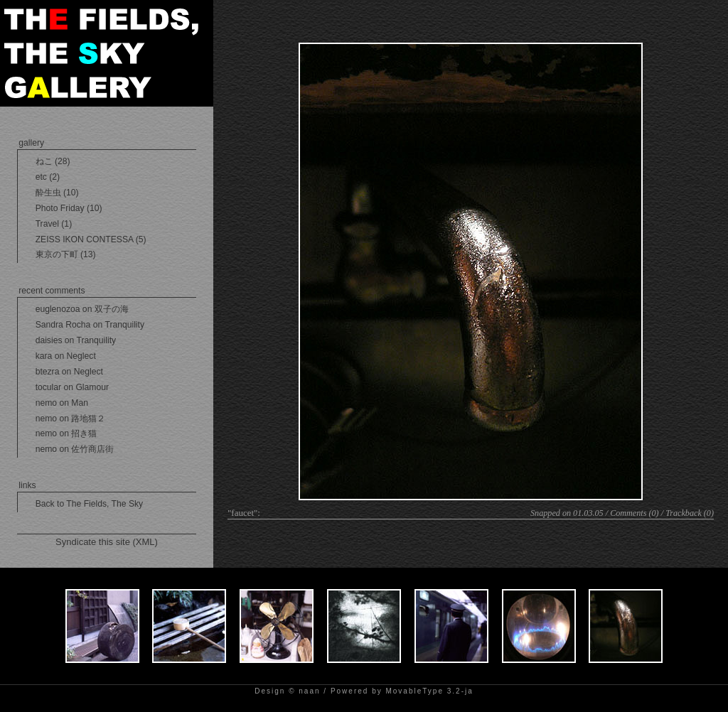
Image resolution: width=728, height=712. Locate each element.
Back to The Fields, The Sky (90, 504)
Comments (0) (635, 513)
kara (44, 356)
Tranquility (124, 325)
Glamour (92, 387)
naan (309, 691)
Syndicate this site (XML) (107, 542)
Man (80, 403)
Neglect (81, 356)
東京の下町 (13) (66, 254)
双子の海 (112, 309)
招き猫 (84, 433)
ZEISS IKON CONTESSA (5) (91, 239)
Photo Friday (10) (69, 208)
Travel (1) (54, 224)
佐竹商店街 (92, 449)
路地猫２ (88, 419)
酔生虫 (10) (57, 193)
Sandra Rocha (63, 325)
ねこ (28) (53, 161)
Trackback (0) (690, 513)
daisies (49, 340)
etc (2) (48, 177)
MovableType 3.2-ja (429, 691)
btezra (48, 372)
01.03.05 (588, 513)
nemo (46, 403)
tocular (49, 387)
